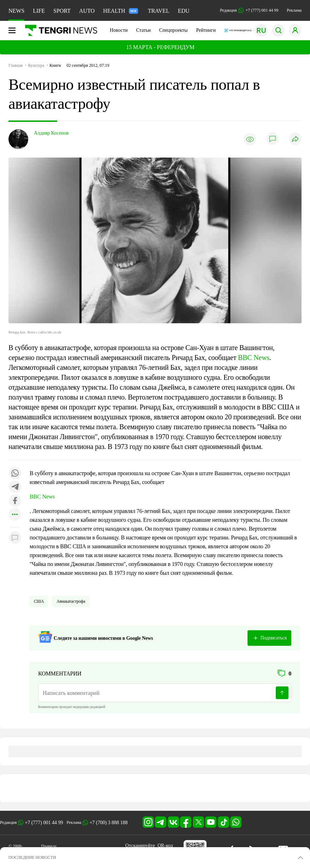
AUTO (87, 11)
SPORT (62, 11)
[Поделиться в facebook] (15, 501)
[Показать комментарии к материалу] (15, 538)
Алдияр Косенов (51, 133)
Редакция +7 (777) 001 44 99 (249, 10)
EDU (184, 11)
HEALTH (121, 11)
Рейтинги (206, 30)
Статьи (144, 30)
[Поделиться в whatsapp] (15, 474)
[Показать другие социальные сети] (15, 515)
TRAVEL (159, 11)
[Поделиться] (295, 139)
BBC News (254, 358)
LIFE (39, 11)
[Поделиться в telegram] (15, 487)
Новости (119, 30)
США (39, 601)
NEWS (16, 11)
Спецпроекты (174, 30)
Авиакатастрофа (71, 601)
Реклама (294, 10)
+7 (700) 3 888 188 (108, 823)
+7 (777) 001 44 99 (44, 823)
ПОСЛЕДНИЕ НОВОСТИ (32, 857)
